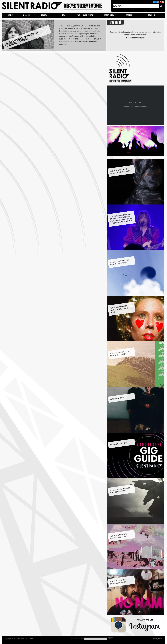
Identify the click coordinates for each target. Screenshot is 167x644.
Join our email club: (77, 639)
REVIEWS (45, 16)
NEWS (64, 16)
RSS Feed (29, 639)
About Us (152, 16)
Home (10, 16)
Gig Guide (27, 16)
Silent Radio (56, 6)
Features (130, 16)
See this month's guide (135, 38)
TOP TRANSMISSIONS (86, 16)
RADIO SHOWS (110, 16)
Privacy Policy (158, 639)
